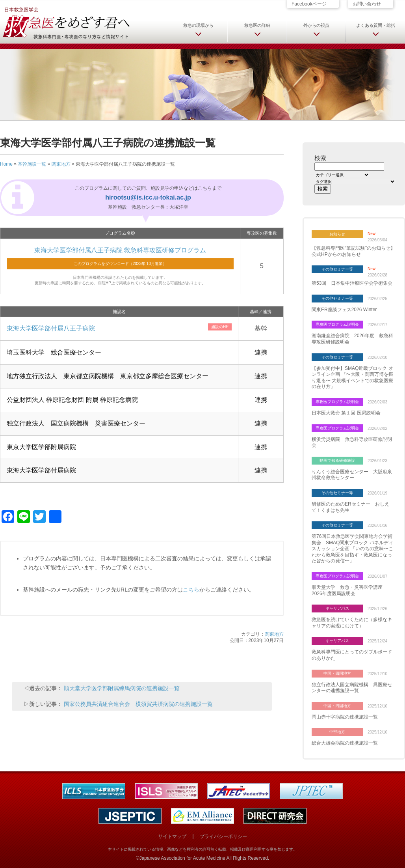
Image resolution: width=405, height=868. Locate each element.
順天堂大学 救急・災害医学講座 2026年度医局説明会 (349, 590)
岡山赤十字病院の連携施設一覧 (345, 717)
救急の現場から (198, 25)
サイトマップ (172, 836)
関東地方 (61, 164)
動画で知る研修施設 (337, 460)
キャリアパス (337, 608)
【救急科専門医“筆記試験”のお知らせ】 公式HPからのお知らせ (353, 251)
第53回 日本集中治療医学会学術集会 (352, 283)
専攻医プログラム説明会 (337, 324)
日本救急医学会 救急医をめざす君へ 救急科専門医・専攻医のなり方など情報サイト (66, 22)
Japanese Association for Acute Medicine (182, 858)
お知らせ (337, 234)
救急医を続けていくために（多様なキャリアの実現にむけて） (352, 623)
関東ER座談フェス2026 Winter (344, 310)
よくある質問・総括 (376, 25)
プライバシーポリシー (223, 836)
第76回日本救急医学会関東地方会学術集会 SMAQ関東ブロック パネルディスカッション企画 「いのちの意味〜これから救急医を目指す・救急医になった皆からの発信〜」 (352, 549)
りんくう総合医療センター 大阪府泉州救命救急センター (352, 475)
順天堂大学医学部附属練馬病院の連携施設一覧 (122, 688)
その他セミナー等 (337, 269)
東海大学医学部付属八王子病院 (51, 328)
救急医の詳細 (257, 25)
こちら (191, 590)
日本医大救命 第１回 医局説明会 (346, 413)
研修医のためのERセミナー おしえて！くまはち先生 (350, 507)
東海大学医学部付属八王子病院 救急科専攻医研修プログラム (120, 250)
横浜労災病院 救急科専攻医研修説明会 (352, 442)
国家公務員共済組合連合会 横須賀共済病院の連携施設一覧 (138, 704)
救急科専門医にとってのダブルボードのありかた (352, 655)
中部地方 (337, 732)
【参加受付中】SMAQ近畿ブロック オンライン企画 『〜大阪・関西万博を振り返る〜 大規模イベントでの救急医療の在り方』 (352, 378)
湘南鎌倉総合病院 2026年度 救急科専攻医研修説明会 (352, 339)
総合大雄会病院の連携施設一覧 (345, 743)
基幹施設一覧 (32, 164)
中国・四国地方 (337, 673)
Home (6, 164)
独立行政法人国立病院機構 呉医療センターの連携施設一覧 (352, 688)
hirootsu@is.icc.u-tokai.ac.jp (148, 197)
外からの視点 (316, 25)
